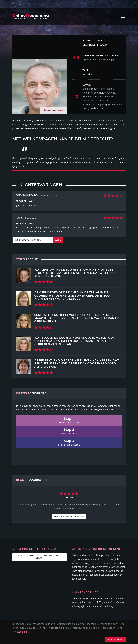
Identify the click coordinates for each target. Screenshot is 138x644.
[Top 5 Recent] (24, 276)
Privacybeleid (20, 632)
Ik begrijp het (114, 640)
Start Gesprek (55, 110)
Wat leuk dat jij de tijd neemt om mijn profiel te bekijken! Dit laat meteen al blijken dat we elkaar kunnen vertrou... (75, 273)
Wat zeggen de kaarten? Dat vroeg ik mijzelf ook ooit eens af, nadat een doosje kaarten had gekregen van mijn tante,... (75, 341)
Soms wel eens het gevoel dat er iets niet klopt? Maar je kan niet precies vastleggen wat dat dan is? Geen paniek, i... (77, 318)
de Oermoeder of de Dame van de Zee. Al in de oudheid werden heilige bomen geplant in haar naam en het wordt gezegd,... (73, 296)
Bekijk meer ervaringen (69, 516)
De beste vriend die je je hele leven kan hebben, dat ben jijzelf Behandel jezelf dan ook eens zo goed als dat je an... (77, 364)
